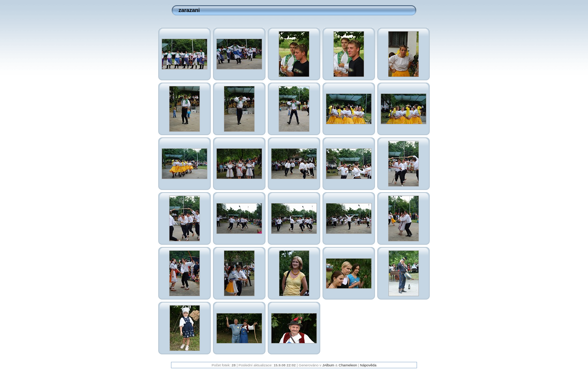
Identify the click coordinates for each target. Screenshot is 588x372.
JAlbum (328, 365)
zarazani (189, 10)
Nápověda (368, 365)
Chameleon (348, 365)
